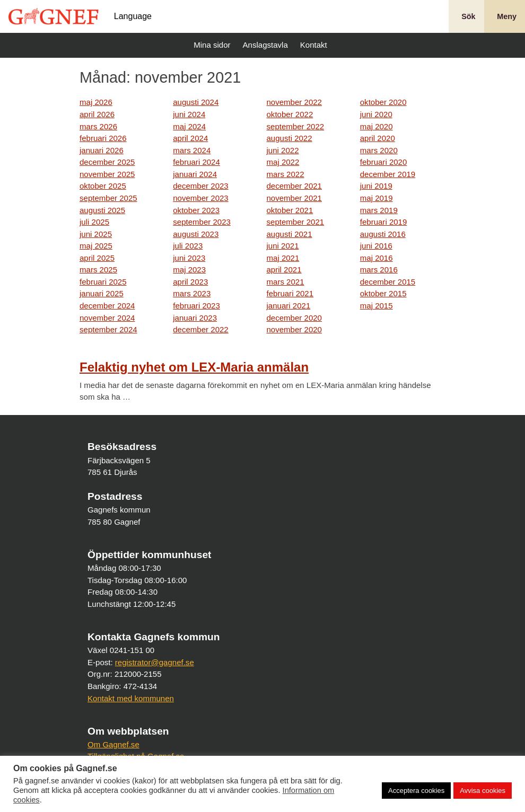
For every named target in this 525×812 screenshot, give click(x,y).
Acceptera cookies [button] (416, 791)
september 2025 (108, 198)
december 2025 (107, 162)
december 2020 (294, 318)
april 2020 (378, 138)
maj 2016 (377, 258)
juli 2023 (188, 246)
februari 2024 (196, 162)
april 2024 (190, 138)
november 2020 (294, 329)
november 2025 (107, 174)
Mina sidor (211, 45)
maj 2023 (189, 270)
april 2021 (284, 270)
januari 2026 (102, 150)
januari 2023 (195, 318)
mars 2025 (98, 270)
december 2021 (294, 186)
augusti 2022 (290, 138)
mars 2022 (286, 174)
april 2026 (97, 114)
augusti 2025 (102, 210)
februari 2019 (384, 222)
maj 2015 (377, 306)
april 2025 (97, 258)
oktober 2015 (383, 293)
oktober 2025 (103, 186)
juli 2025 (94, 222)
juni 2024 (189, 114)
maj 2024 (189, 126)
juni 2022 (283, 150)
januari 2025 (102, 293)
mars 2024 (192, 150)
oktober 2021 (290, 210)
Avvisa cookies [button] (483, 791)
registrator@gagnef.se (155, 662)
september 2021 (296, 222)
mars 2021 (286, 282)
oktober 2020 (383, 102)
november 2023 (200, 198)
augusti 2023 (196, 234)
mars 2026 (98, 126)
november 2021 (294, 198)
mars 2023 (192, 293)
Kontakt (312, 45)
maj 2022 (283, 162)
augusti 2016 (383, 234)
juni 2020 (376, 114)
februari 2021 (290, 293)
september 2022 (296, 126)
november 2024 (107, 318)
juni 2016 (376, 246)
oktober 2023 (196, 210)
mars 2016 (379, 270)
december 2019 (388, 174)
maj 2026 (96, 102)
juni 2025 (96, 234)
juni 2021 (283, 246)
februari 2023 (196, 306)
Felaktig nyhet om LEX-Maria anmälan (194, 367)
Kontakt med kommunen (131, 698)
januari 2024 (195, 174)
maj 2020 (377, 126)
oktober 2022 (290, 114)
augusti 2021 (290, 234)
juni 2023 (189, 258)
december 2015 (388, 282)
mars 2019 (379, 210)
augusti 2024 (196, 102)
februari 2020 (384, 162)
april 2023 (190, 282)
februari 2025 (103, 282)
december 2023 (200, 186)
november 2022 (294, 102)
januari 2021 (289, 306)
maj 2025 (96, 246)
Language (133, 16)
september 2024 (108, 329)
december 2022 (200, 329)
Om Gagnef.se (113, 744)
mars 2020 (379, 150)
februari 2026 (103, 138)
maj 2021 (283, 258)
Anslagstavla (264, 45)
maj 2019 (377, 198)
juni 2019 (376, 186)
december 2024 (107, 306)
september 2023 (202, 222)
